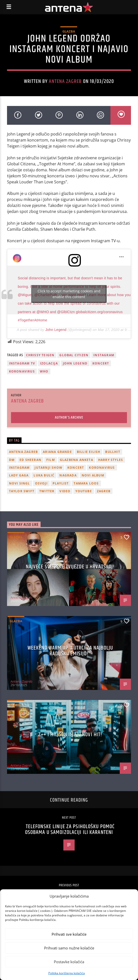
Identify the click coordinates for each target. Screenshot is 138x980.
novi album (93, 475)
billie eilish (89, 452)
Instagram (104, 355)
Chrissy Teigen (40, 355)
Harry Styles (111, 460)
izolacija (49, 363)
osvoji (41, 483)
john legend (75, 363)
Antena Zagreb (65, 81)
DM (12, 460)
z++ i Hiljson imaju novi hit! (70, 735)
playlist (61, 483)
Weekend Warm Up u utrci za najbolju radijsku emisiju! (70, 651)
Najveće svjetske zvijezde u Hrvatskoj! (70, 567)
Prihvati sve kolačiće (69, 934)
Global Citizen (74, 355)
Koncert (101, 363)
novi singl (20, 483)
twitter (47, 491)
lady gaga (19, 475)
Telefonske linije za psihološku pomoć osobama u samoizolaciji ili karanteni (70, 830)
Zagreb (104, 491)
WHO (44, 371)
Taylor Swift (22, 491)
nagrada (68, 475)
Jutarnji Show (48, 468)
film (51, 460)
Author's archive (69, 417)
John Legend (56, 330)
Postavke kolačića (69, 962)
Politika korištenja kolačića (67, 973)
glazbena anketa (77, 460)
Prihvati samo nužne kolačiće (69, 948)
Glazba (69, 31)
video (65, 491)
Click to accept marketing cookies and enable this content (69, 294)
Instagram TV (22, 363)
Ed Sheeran (30, 460)
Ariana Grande (57, 452)
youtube (84, 491)
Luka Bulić (44, 475)
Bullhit (113, 452)
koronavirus (22, 371)
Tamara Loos (86, 483)
